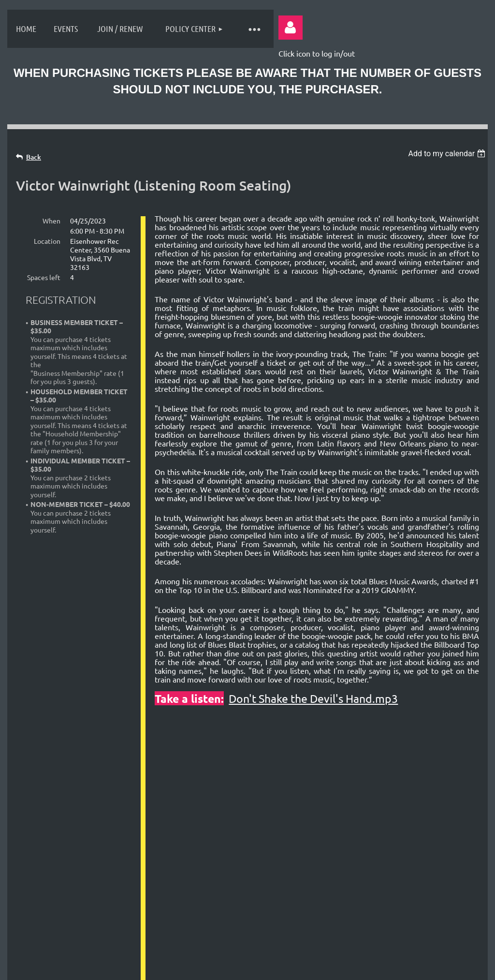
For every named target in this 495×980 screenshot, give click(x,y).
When (51, 221)
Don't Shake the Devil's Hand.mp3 (313, 698)
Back (34, 157)
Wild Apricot (368, 967)
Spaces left (44, 277)
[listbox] (448, 154)
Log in (291, 28)
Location (47, 241)
